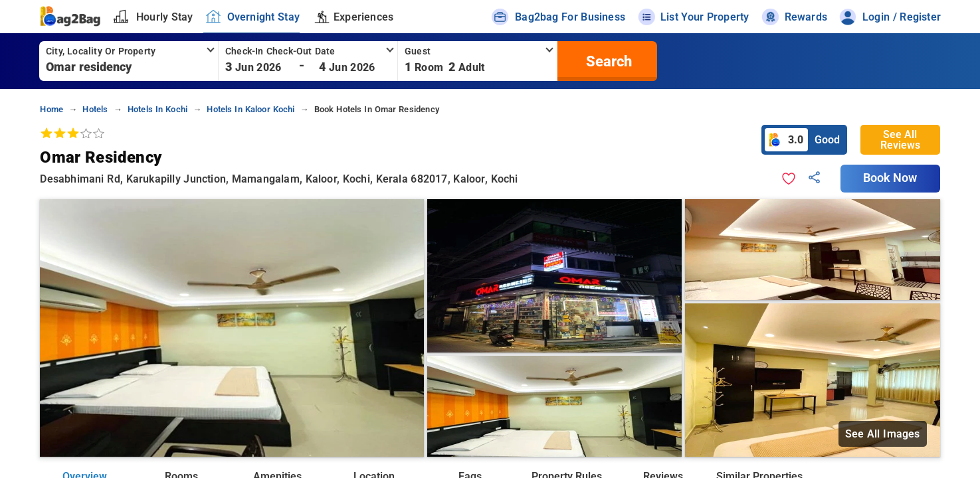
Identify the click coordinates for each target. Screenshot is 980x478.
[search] (607, 61)
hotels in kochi (157, 109)
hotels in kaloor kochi (250, 109)
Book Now (890, 178)
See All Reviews (900, 140)
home (51, 109)
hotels (95, 109)
